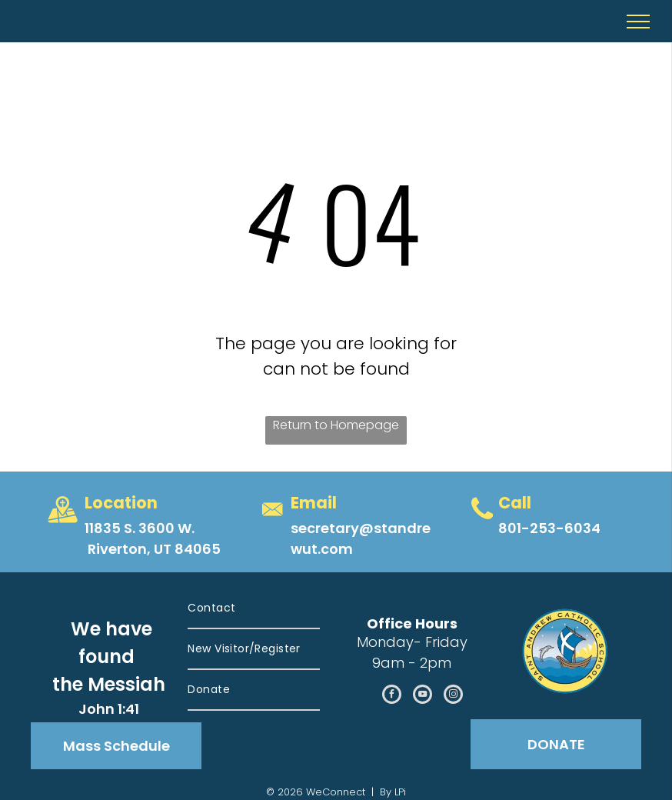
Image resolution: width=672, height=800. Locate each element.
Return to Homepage (336, 425)
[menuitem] (254, 609)
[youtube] (422, 696)
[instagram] (453, 696)
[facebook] (392, 696)
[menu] (638, 22)
